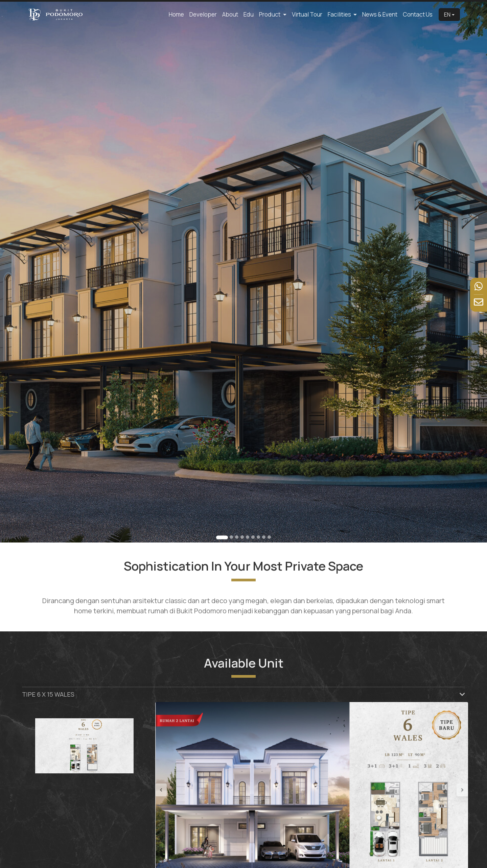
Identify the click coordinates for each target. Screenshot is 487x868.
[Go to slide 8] (264, 537)
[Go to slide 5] (248, 537)
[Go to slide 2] (231, 537)
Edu (249, 14)
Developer (203, 14)
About (230, 14)
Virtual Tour (307, 14)
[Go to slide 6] (253, 537)
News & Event (380, 14)
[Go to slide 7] (258, 537)
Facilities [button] (340, 14)
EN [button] (447, 15)
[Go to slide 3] (237, 537)
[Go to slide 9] (269, 537)
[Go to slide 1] (222, 537)
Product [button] (270, 14)
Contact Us (418, 14)
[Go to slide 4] (242, 537)
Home (176, 14)
